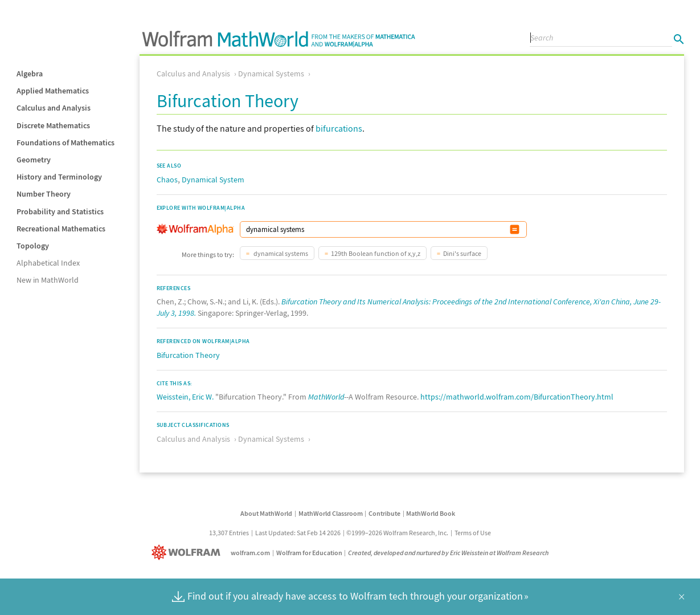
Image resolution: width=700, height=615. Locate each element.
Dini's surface (462, 253)
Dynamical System (213, 180)
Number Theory (44, 194)
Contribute (384, 513)
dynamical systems (280, 253)
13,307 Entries (229, 533)
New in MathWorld (48, 280)
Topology (33, 246)
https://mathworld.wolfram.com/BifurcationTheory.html (517, 397)
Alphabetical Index (48, 263)
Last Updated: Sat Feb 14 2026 (298, 533)
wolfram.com (250, 553)
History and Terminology (59, 177)
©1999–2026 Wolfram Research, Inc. (397, 533)
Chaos (167, 180)
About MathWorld (266, 513)
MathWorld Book (431, 513)
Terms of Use (473, 533)
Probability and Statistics (60, 211)
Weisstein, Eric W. (185, 397)
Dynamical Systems (271, 74)
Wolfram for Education (309, 553)
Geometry (34, 160)
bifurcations (339, 128)
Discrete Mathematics (53, 125)
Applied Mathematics (53, 91)
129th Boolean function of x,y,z (376, 253)
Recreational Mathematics (61, 229)
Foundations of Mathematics (66, 142)
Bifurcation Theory (188, 355)
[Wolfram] (188, 553)
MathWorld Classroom (331, 513)
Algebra (30, 74)
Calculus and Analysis (54, 108)
